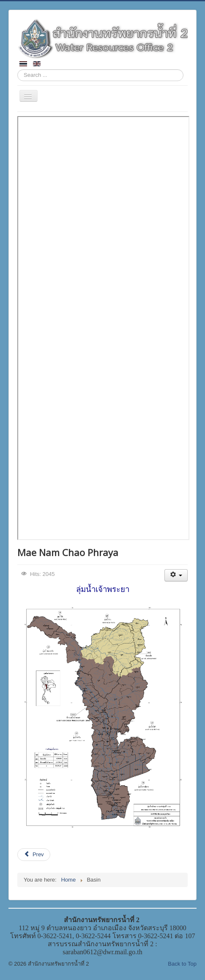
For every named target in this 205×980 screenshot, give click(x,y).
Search (18, 69)
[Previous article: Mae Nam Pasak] (34, 855)
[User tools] (176, 575)
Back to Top (182, 964)
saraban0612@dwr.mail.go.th (102, 952)
